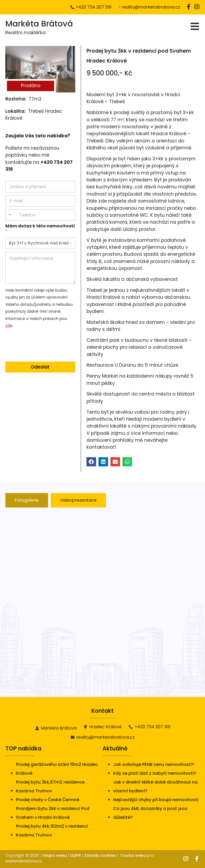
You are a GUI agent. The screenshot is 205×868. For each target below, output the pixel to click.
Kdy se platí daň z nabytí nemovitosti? (155, 773)
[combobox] (9, 215)
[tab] (27, 500)
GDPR (76, 855)
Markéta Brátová (39, 24)
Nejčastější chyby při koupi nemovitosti (156, 800)
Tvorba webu (133, 855)
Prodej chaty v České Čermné (48, 800)
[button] (91, 462)
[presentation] (46, 358)
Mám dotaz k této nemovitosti (40, 228)
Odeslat (40, 367)
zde (9, 325)
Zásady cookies (100, 855)
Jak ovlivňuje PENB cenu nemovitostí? (154, 764)
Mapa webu (55, 855)
